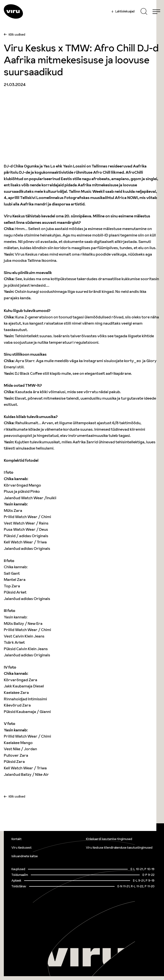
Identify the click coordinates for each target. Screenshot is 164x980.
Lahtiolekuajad (123, 11)
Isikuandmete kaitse (25, 856)
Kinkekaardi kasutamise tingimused (109, 839)
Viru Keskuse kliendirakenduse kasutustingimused (119, 848)
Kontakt (16, 839)
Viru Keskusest (21, 848)
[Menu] (156, 11)
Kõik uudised (17, 35)
